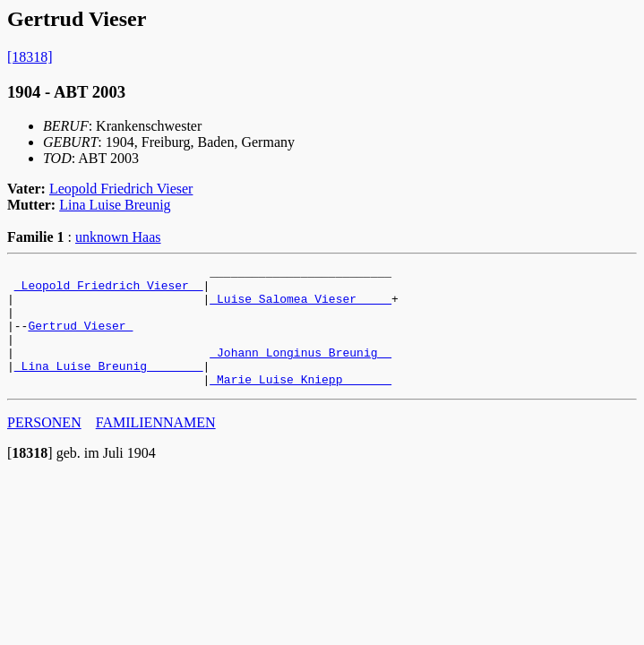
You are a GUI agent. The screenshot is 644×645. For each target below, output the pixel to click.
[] (30, 477)
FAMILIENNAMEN (156, 447)
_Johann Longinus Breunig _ (301, 371)
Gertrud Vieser (80, 339)
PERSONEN (44, 447)
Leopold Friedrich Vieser (121, 189)
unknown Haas (118, 237)
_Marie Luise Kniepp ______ (301, 403)
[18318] (30, 57)
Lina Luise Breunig (115, 205)
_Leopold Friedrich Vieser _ (109, 290)
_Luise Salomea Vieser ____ (301, 306)
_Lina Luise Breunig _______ (109, 387)
